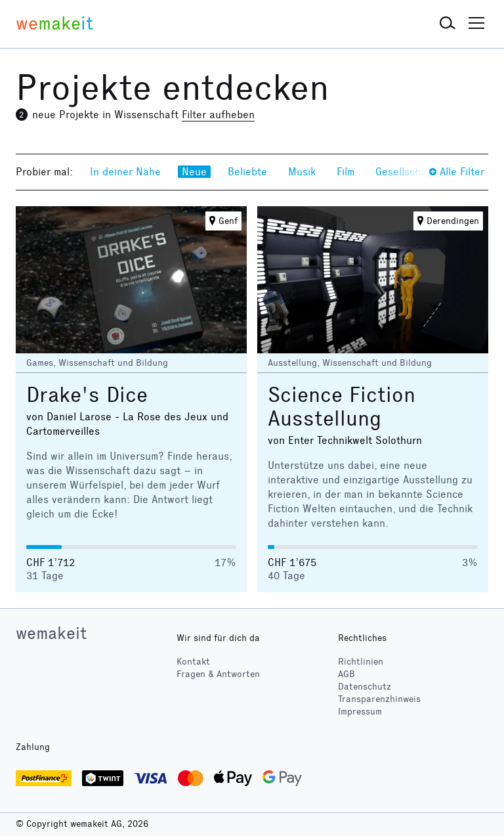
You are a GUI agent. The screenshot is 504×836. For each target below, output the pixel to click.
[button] (448, 24)
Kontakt (193, 662)
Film (346, 172)
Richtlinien (361, 662)
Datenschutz (365, 687)
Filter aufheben (218, 115)
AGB (346, 674)
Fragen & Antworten (218, 674)
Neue (194, 172)
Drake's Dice (87, 395)
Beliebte (247, 172)
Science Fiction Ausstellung (342, 407)
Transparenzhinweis (379, 699)
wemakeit (51, 633)
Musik (302, 172)
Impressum (360, 712)
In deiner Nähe (125, 172)
